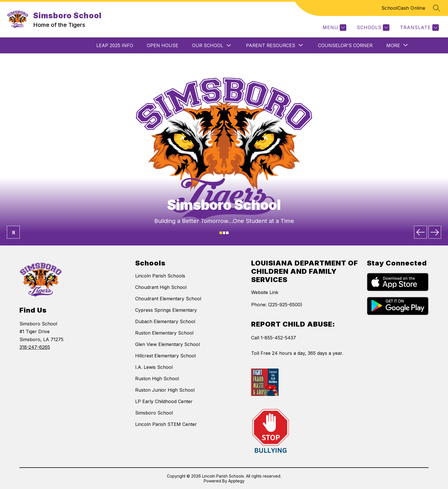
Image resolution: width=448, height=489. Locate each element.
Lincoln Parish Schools (160, 276)
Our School (208, 45)
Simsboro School (154, 413)
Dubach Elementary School (165, 321)
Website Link (265, 292)
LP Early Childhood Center (164, 401)
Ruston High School (157, 379)
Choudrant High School (161, 287)
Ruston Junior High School (165, 390)
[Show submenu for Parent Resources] (271, 45)
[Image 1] (221, 233)
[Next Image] (435, 232)
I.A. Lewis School (154, 367)
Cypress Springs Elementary (166, 310)
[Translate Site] (419, 28)
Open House (163, 45)
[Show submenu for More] (393, 45)
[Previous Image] (420, 232)
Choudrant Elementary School (168, 299)
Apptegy (236, 481)
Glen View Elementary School (167, 344)
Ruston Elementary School (164, 333)
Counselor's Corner (345, 45)
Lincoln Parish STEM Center (166, 424)
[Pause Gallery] (13, 232)
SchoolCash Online (403, 8)
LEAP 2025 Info (115, 45)
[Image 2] (224, 233)
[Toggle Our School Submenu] (229, 46)
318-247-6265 (35, 347)
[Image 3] (227, 233)
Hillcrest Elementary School (165, 356)
